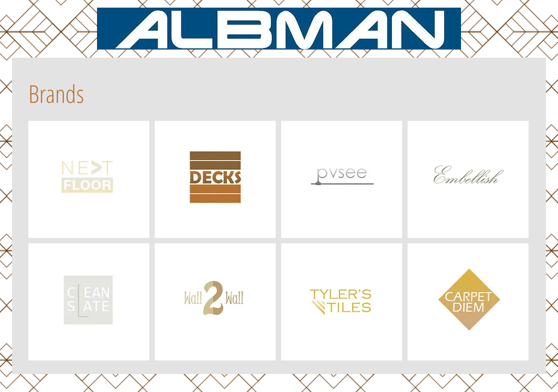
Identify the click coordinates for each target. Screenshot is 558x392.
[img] (89, 179)
